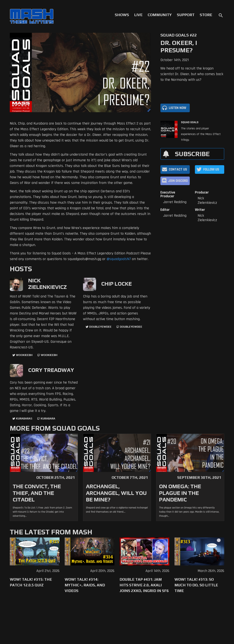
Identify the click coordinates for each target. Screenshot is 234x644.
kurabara (48, 418)
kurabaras (24, 418)
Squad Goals (190, 122)
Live (138, 15)
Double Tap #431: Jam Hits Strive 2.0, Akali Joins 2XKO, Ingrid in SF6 (144, 585)
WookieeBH (24, 355)
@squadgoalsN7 (119, 259)
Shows (122, 15)
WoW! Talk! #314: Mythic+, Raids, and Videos (85, 585)
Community (160, 15)
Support (186, 15)
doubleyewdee (100, 327)
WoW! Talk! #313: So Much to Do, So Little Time (196, 585)
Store (206, 15)
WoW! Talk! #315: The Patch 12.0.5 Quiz (31, 582)
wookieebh (49, 355)
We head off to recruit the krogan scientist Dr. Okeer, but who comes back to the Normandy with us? (192, 74)
